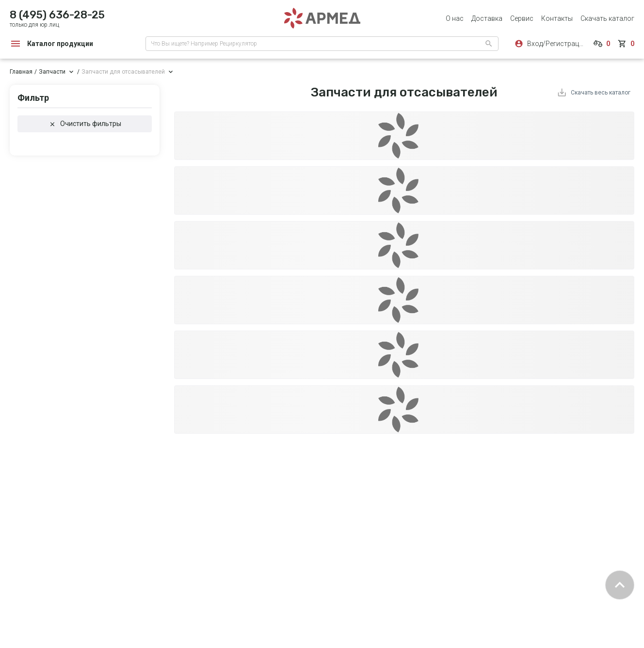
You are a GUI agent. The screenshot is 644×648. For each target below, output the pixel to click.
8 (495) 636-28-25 (57, 15)
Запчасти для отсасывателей (123, 72)
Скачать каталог (607, 18)
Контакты (557, 18)
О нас (455, 18)
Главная (21, 72)
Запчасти (52, 72)
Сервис (522, 18)
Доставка (487, 18)
